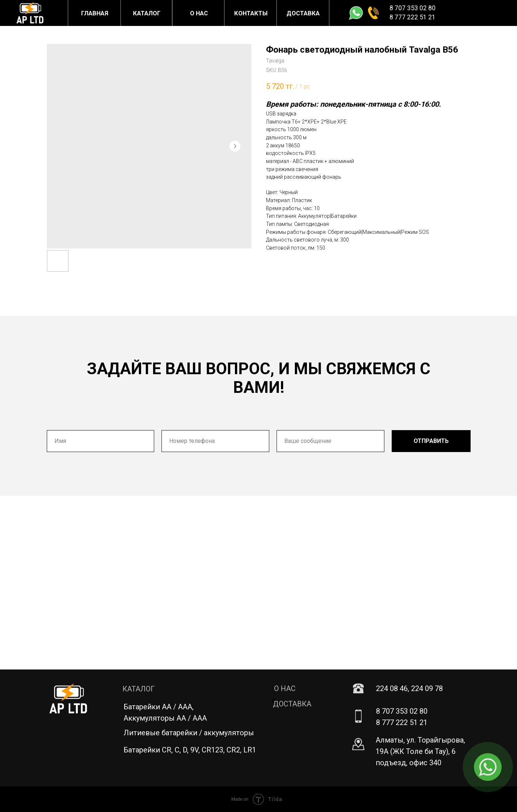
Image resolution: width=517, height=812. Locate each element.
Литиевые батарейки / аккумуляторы (189, 733)
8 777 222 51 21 (413, 17)
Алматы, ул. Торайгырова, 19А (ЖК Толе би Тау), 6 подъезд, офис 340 (420, 751)
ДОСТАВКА (292, 704)
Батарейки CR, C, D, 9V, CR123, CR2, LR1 (190, 750)
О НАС (285, 688)
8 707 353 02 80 (413, 8)
